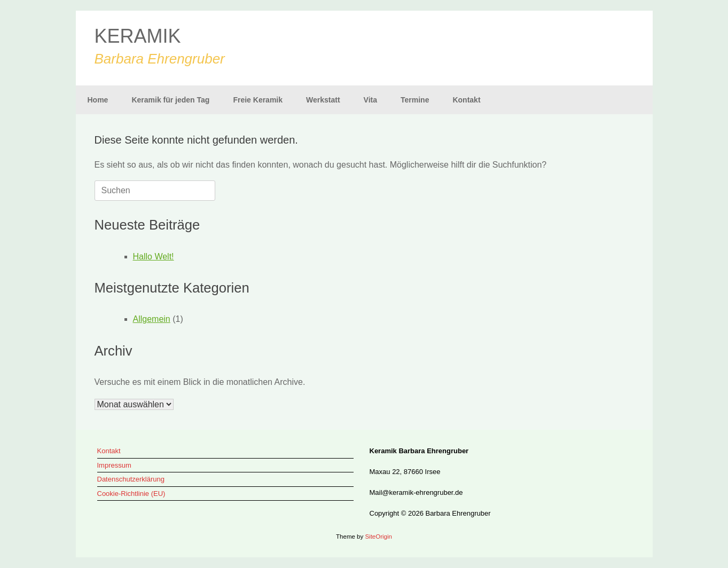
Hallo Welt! (154, 257)
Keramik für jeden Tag (170, 100)
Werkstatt (323, 100)
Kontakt (466, 100)
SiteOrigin (378, 537)
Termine (415, 100)
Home (98, 100)
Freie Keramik (258, 100)
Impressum (114, 465)
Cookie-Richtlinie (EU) (131, 494)
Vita (370, 100)
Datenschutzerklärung (131, 479)
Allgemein (152, 319)
